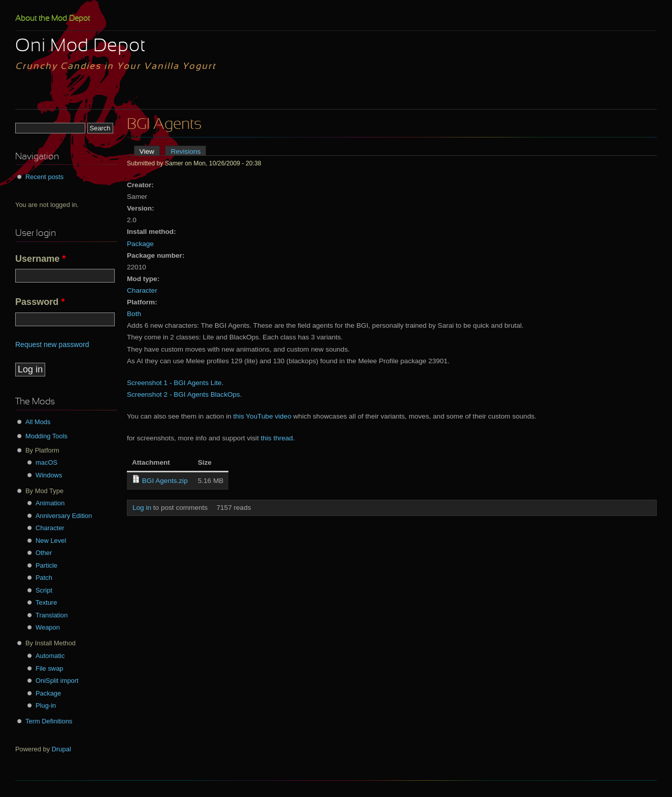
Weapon (48, 627)
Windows (49, 475)
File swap (49, 668)
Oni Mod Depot (80, 47)
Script (44, 590)
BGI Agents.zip (165, 481)
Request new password (52, 344)
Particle (46, 565)
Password (40, 302)
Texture (46, 602)
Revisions (186, 151)
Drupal (61, 749)
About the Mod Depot (53, 19)
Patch (44, 578)
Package (140, 244)
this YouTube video (262, 416)
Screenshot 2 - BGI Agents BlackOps (183, 394)
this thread (277, 438)
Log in (142, 508)
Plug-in (46, 705)
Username (41, 259)
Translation (52, 615)
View (150, 151)
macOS (46, 462)
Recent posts (44, 177)
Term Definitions (49, 721)
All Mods (38, 422)
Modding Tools (46, 436)
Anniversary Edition (64, 516)
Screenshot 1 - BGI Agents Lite (174, 383)
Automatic (50, 656)
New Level (51, 541)
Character (142, 290)
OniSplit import (57, 681)
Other (44, 553)
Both (134, 314)
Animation (50, 503)
